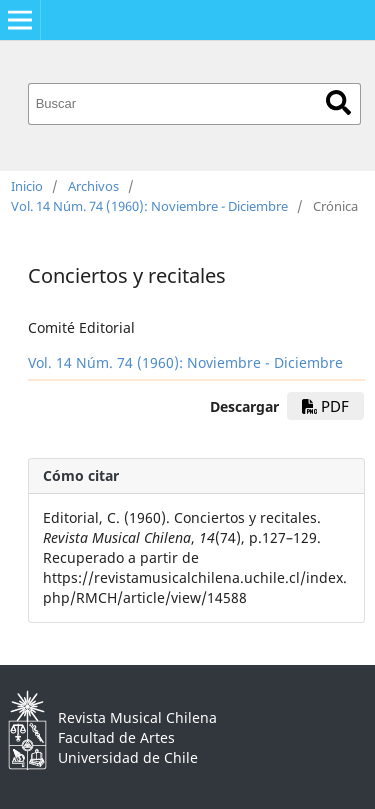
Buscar (338, 102)
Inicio (27, 186)
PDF (325, 406)
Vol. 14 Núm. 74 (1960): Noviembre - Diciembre (149, 206)
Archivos (93, 186)
